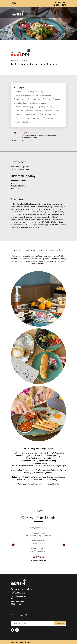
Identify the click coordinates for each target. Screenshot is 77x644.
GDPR (27, 615)
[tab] (19, 91)
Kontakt (20, 615)
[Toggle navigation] (63, 13)
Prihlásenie (60, 623)
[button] (13, 545)
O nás (13, 615)
